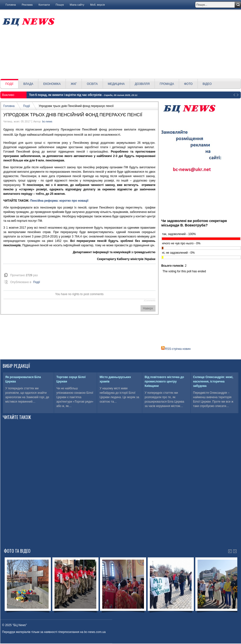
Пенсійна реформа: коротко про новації (59, 201)
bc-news (47, 121)
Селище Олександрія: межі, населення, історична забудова (213, 381)
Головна (11, 5)
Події (27, 106)
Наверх (148, 308)
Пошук (60, 5)
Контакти (44, 5)
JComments (149, 301)
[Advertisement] (149, 44)
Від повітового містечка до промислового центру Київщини (164, 381)
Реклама (27, 5)
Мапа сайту (77, 5)
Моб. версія (98, 5)
